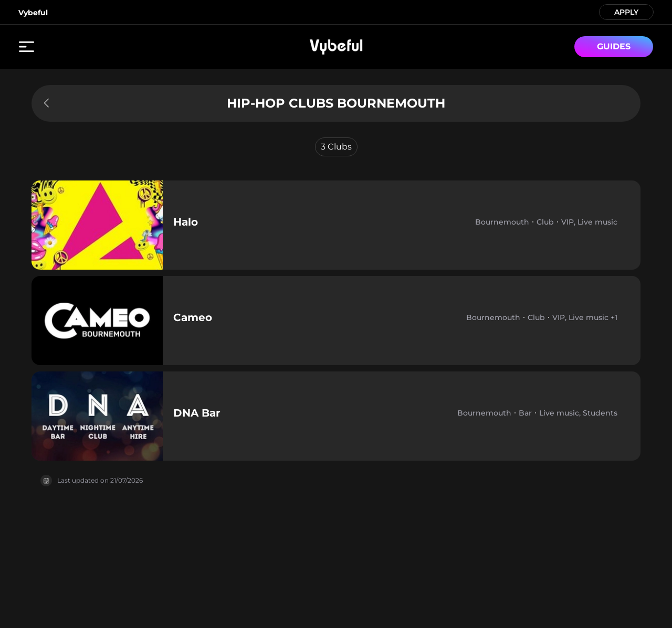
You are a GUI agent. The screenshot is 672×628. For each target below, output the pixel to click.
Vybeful (33, 13)
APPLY (626, 11)
